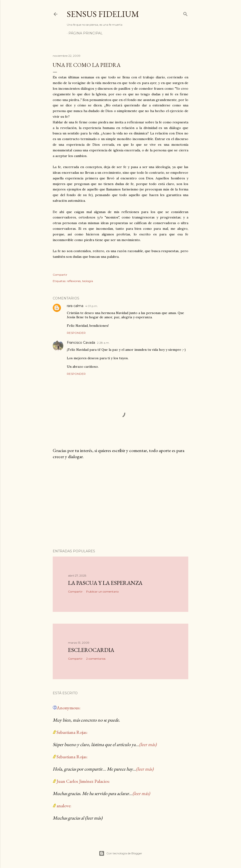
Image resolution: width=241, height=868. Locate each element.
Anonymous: (68, 708)
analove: (64, 806)
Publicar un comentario (102, 591)
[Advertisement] (120, 504)
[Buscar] (185, 13)
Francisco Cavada (81, 343)
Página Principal (86, 33)
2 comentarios (96, 659)
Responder (76, 333)
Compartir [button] (60, 275)
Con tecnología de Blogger (120, 853)
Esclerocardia (91, 650)
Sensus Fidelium (103, 14)
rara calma (75, 306)
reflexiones (74, 281)
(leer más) (148, 744)
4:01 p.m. (92, 306)
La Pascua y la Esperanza (105, 583)
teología (88, 281)
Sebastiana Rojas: (72, 732)
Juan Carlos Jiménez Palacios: (83, 781)
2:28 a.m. (103, 343)
